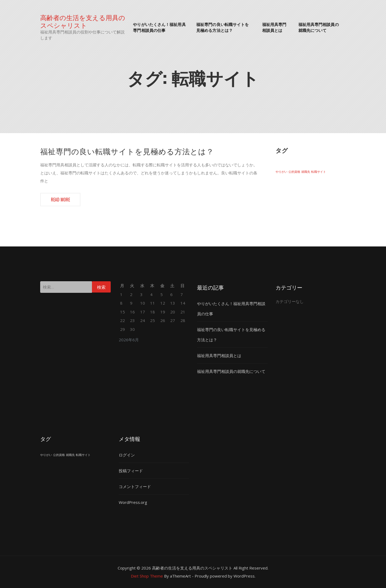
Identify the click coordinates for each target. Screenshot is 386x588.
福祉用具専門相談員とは (274, 27)
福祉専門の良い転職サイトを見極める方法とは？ (222, 27)
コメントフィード (135, 486)
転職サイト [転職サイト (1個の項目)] (319, 172)
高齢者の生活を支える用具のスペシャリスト (83, 21)
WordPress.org (133, 502)
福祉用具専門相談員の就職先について (319, 27)
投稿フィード (131, 471)
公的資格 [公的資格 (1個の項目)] (294, 172)
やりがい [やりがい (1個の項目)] (281, 172)
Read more (60, 200)
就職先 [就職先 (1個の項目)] (306, 172)
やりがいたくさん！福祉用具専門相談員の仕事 (159, 27)
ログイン (127, 455)
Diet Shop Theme (147, 576)
